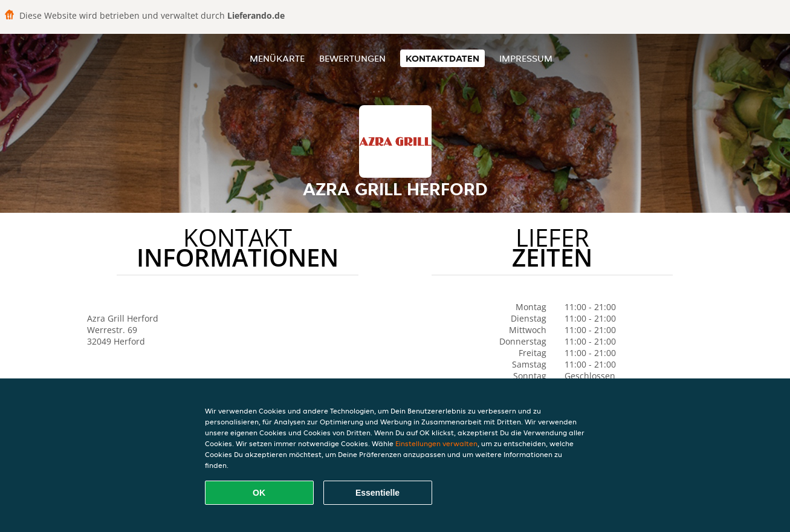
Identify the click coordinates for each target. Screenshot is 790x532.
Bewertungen (352, 58)
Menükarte (277, 58)
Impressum (526, 58)
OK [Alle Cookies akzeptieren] (259, 493)
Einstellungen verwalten (436, 443)
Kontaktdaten (442, 58)
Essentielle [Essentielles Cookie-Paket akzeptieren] (377, 493)
